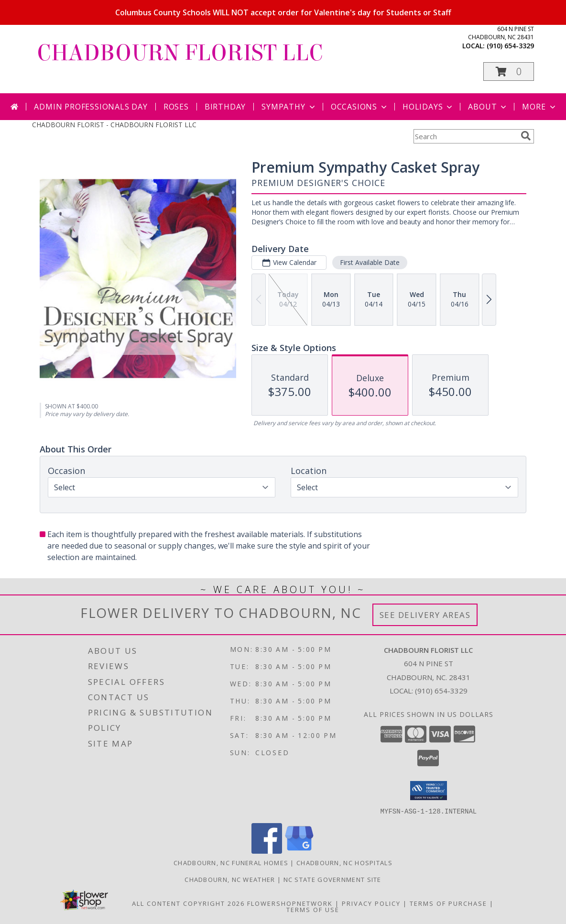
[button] (509, 71)
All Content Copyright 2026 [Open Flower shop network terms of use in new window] (188, 903)
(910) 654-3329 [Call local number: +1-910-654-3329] (510, 46)
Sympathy (289, 107)
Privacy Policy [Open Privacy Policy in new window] (371, 903)
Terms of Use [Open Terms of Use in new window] (313, 909)
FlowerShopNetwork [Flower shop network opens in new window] (290, 903)
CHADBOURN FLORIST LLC (180, 53)
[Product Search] (465, 136)
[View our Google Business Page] (299, 851)
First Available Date (370, 262)
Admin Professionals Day (91, 107)
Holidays (428, 107)
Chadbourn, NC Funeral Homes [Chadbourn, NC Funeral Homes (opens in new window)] (231, 862)
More (539, 107)
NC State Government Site (332, 879)
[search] (526, 136)
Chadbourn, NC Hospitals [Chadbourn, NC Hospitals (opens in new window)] (344, 862)
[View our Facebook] (267, 851)
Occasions (360, 107)
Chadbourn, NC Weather (230, 879)
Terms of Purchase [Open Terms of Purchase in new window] (448, 903)
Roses (176, 107)
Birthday (225, 107)
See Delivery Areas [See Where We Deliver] (425, 615)
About (488, 107)
